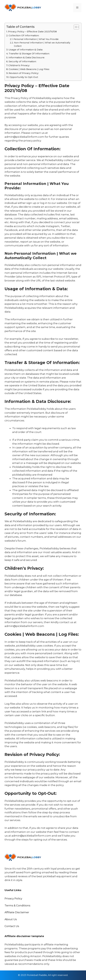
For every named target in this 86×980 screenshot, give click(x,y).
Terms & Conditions (17, 905)
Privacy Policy (13, 898)
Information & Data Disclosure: (27, 57)
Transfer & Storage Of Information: (29, 54)
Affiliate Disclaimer (17, 912)
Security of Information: (23, 61)
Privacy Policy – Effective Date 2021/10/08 (32, 31)
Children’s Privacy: (19, 65)
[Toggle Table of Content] (75, 27)
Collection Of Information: (24, 35)
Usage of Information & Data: (26, 50)
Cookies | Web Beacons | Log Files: (29, 69)
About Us (11, 919)
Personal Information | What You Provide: (36, 39)
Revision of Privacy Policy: (24, 73)
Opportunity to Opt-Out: (24, 77)
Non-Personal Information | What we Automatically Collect (42, 44)
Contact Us (12, 926)
